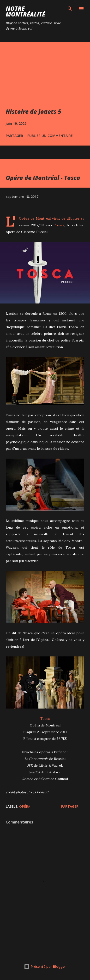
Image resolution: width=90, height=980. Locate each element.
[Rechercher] (70, 9)
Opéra (25, 806)
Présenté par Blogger (45, 966)
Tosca (60, 225)
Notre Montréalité (25, 11)
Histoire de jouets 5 (33, 111)
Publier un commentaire (50, 136)
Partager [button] (14, 136)
